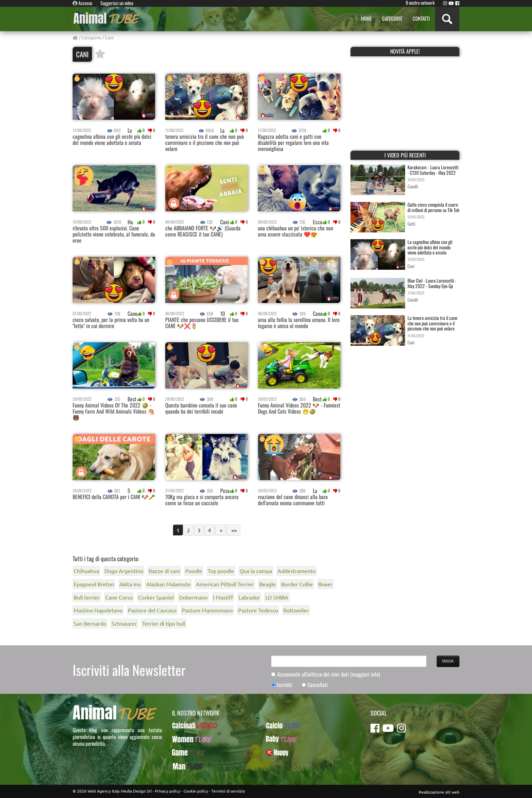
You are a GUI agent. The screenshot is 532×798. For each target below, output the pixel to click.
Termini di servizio (228, 791)
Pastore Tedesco (258, 610)
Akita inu (130, 584)
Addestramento (297, 571)
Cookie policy (196, 791)
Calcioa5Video (186, 725)
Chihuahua (86, 571)
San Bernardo (90, 623)
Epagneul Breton (94, 584)
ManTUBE (181, 766)
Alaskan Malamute (168, 584)
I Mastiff (223, 597)
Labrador (249, 597)
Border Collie (297, 584)
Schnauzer (124, 623)
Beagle (268, 584)
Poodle (194, 571)
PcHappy (275, 753)
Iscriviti (284, 685)
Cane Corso (119, 597)
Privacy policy (168, 791)
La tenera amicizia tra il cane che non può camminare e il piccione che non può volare (432, 323)
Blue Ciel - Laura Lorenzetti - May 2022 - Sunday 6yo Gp (432, 283)
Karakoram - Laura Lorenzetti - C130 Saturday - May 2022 (433, 170)
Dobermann (193, 597)
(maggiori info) (365, 674)
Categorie (91, 37)
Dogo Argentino (124, 571)
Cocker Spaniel (156, 597)
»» (233, 530)
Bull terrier (87, 597)
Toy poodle (221, 571)
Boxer (325, 584)
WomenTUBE (185, 739)
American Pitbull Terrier (225, 584)
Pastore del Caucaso (152, 610)
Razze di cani (164, 571)
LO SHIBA (277, 597)
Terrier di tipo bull (164, 623)
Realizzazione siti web (439, 792)
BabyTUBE (276, 739)
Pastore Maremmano (207, 610)
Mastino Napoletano (98, 610)
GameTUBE (183, 753)
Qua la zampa (256, 571)
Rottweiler (296, 610)
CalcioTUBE (277, 725)
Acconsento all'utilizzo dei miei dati (329, 674)
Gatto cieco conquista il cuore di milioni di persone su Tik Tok (433, 207)
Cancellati (318, 685)
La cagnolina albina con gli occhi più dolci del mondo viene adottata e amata (430, 247)
